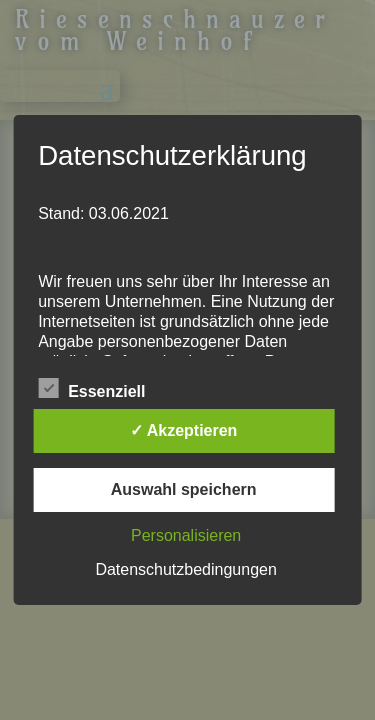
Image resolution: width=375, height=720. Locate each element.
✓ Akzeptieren (184, 430)
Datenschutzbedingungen (185, 569)
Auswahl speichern (184, 489)
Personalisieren (186, 535)
